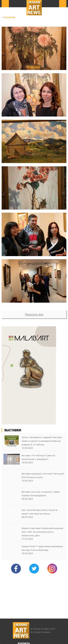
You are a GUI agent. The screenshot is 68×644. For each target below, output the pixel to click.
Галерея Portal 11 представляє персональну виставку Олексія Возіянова (42, 548)
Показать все (34, 314)
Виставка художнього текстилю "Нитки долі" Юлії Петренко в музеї (43, 475)
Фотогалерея (10, 17)
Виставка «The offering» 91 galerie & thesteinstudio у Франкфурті (38, 457)
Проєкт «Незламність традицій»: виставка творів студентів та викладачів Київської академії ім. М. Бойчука (42, 441)
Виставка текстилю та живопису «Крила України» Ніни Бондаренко (41, 494)
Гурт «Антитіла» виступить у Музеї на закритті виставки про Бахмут (39, 512)
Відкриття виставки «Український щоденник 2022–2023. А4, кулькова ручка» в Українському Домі (42, 532)
